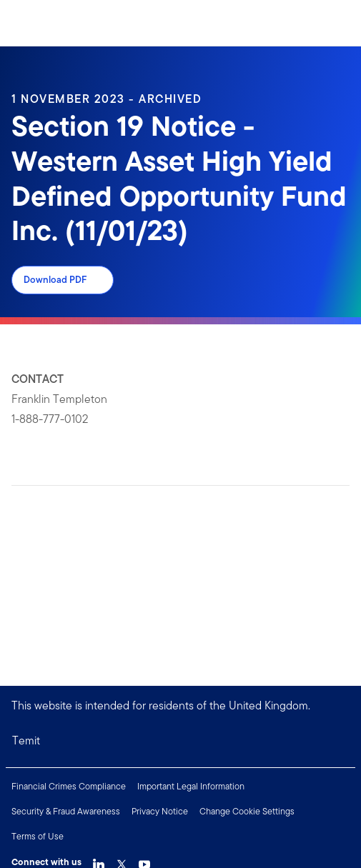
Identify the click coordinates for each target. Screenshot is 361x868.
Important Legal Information (191, 786)
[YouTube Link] (144, 861)
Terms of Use (38, 836)
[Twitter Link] (122, 861)
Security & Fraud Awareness (66, 811)
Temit (26, 740)
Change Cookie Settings (247, 811)
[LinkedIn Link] (99, 861)
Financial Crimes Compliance (69, 786)
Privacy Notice (160, 811)
